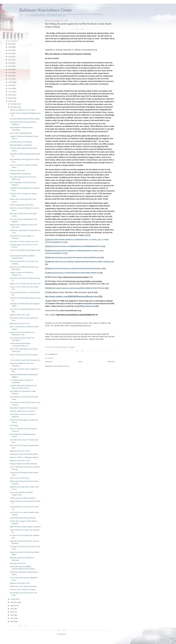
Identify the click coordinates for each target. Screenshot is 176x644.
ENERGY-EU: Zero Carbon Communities (23, 586)
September (14, 602)
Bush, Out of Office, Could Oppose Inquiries (24, 457)
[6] (56, 123)
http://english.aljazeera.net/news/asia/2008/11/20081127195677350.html (79, 288)
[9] (104, 199)
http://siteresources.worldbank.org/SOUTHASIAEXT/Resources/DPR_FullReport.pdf (82, 262)
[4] (61, 118)
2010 (10, 95)
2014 (10, 82)
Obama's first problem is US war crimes (22, 110)
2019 (10, 66)
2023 (10, 53)
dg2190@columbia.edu (86, 306)
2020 (10, 63)
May (12, 615)
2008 (10, 101)
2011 (10, 92)
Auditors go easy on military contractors (23, 498)
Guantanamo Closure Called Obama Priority (24, 454)
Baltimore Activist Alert (17, 170)
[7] (74, 183)
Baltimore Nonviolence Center (46, 10)
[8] (60, 191)
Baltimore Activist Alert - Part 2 (20, 315)
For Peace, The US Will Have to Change (23, 590)
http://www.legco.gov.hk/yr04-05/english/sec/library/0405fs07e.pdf (76, 257)
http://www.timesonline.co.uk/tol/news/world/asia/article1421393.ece (77, 268)
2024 (10, 50)
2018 (10, 69)
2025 (10, 47)
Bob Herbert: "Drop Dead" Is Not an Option (24, 408)
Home (80, 362)
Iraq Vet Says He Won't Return (19, 478)
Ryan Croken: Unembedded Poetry (21, 133)
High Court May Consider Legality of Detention (25, 527)
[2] (93, 99)
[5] (51, 124)
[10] (106, 214)
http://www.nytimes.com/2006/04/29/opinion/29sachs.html (72, 297)
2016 (10, 76)
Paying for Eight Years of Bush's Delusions (23, 464)
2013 (10, 85)
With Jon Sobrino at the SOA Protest (21, 205)
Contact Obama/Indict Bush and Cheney (23, 518)
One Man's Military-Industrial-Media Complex (25, 119)
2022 (10, 57)
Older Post (111, 362)
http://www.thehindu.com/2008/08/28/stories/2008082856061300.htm (76, 246)
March (13, 621)
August (13, 605)
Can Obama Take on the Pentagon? (21, 142)
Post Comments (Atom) (61, 366)
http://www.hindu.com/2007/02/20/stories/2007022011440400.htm (75, 273)
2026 (10, 44)
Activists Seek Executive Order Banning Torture (25, 360)
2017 (10, 73)
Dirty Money (14, 425)
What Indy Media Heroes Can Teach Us (22, 411)
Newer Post (49, 362)
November (14, 107)
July (12, 609)
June (12, 612)
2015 (10, 79)
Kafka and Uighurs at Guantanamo (21, 145)
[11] (85, 235)
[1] (85, 96)
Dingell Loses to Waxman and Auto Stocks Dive (25, 284)
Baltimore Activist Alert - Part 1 (20, 323)
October (13, 599)
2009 (10, 98)
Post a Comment (49, 358)
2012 (10, 88)
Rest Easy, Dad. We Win (18, 563)
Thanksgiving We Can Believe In (20, 174)
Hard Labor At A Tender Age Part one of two (24, 241)
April (12, 618)
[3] (70, 104)
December (14, 104)
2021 (10, 60)
